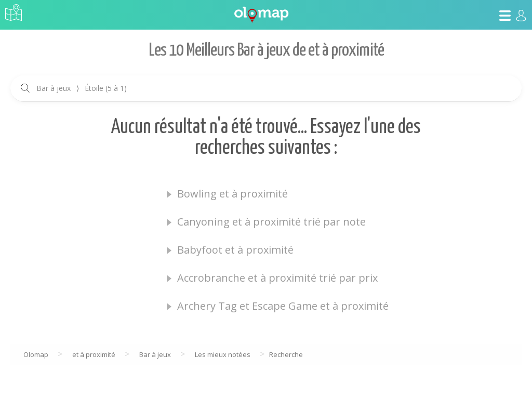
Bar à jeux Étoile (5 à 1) (82, 88)
